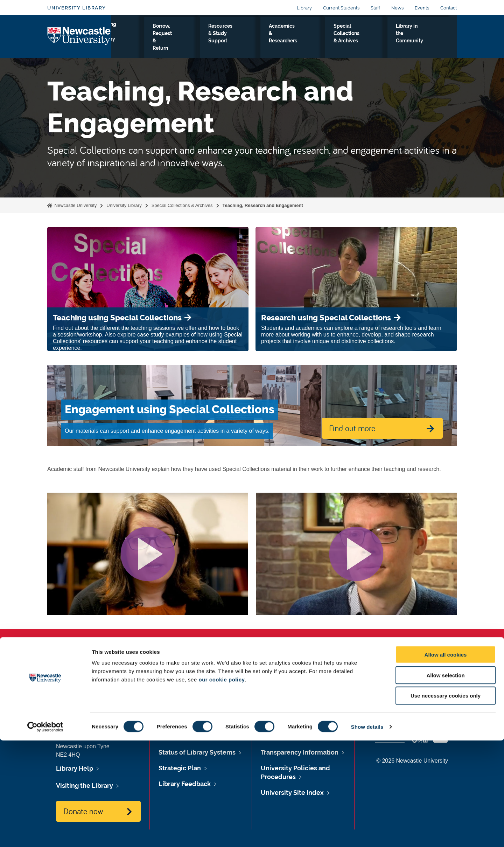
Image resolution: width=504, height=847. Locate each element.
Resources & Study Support (242, 38)
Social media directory (421, 685)
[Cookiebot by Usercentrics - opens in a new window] (45, 833)
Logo (79, 37)
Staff (375, 8)
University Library (76, 8)
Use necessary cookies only (446, 802)
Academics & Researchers (301, 38)
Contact (449, 8)
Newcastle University (75, 205)
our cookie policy (222, 786)
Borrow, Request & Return (183, 38)
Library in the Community (423, 38)
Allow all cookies (446, 761)
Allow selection (445, 782)
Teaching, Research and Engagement (263, 205)
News (397, 8)
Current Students (341, 8)
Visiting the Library (133, 38)
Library (304, 8)
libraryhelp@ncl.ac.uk (106, 693)
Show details (367, 833)
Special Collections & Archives (362, 38)
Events (422, 8)
